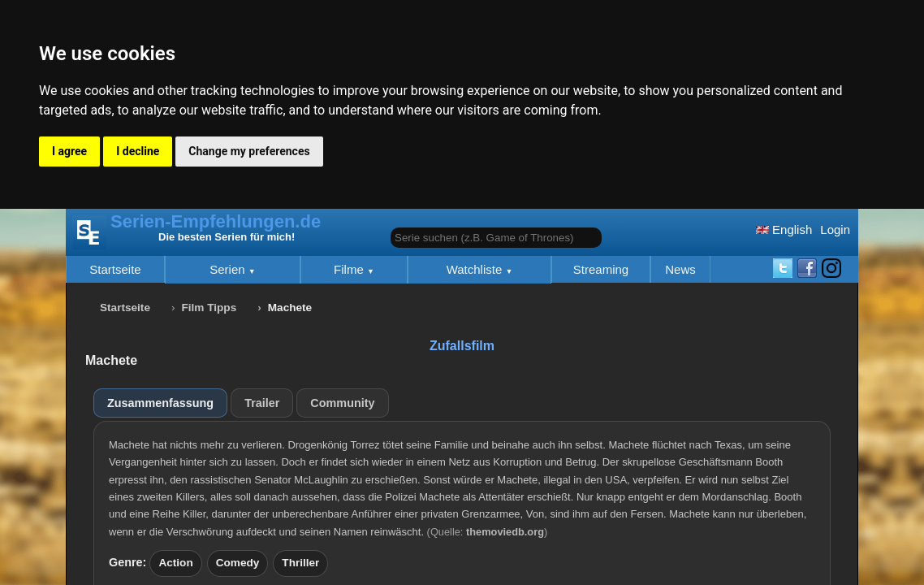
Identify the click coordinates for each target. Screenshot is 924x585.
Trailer (262, 403)
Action (175, 563)
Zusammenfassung (160, 403)
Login (835, 230)
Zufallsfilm (462, 346)
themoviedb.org (505, 532)
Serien (229, 269)
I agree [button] (69, 151)
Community (342, 403)
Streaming (601, 269)
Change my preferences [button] (249, 151)
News (680, 269)
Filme (350, 269)
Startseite (115, 269)
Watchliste (476, 269)
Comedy (238, 563)
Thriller (300, 563)
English (784, 230)
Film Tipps (209, 308)
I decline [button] (138, 151)
